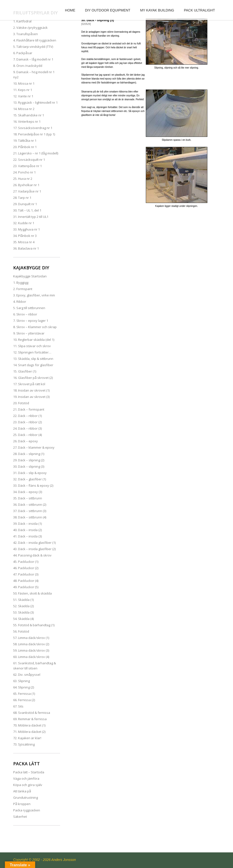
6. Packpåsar (23, 53)
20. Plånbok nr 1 (25, 147)
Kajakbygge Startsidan (30, 276)
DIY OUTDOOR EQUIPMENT (108, 10)
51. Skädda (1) (23, 600)
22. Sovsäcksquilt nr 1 (29, 160)
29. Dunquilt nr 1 (25, 204)
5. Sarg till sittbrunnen (29, 308)
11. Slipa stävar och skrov (32, 346)
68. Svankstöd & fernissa (32, 713)
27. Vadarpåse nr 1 (27, 191)
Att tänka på (22, 791)
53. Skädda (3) (23, 612)
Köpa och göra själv (28, 785)
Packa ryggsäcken (27, 810)
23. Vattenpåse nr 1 (27, 166)
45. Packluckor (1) (26, 562)
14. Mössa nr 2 (24, 109)
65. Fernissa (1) (24, 694)
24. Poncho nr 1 (24, 172)
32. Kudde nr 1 (24, 223)
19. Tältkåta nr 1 (25, 141)
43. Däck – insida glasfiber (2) (34, 549)
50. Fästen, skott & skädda (32, 593)
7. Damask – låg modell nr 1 (33, 59)
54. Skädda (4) (23, 619)
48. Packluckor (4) (26, 581)
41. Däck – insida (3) (27, 536)
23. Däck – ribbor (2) (27, 422)
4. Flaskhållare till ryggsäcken (35, 40)
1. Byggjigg (21, 283)
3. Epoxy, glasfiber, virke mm (34, 295)
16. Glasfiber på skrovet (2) (33, 378)
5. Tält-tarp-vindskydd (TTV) (33, 47)
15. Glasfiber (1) (25, 371)
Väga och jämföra (26, 778)
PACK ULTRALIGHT (199, 10)
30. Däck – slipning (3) (29, 466)
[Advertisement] (145, 250)
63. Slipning (21, 681)
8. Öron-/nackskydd (28, 66)
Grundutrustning (26, 797)
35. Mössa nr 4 (24, 242)
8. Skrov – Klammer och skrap (35, 327)
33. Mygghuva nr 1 (26, 229)
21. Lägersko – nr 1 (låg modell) (36, 153)
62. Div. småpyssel (27, 675)
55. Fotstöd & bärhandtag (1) (34, 625)
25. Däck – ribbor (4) (27, 435)
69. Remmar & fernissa (30, 719)
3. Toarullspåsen (26, 34)
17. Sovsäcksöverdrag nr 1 (33, 128)
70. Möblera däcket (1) (29, 725)
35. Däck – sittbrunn (28, 498)
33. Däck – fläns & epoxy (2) (33, 485)
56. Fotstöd (21, 631)
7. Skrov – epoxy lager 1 (31, 321)
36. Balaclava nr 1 (26, 248)
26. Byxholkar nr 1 (26, 185)
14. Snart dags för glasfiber (33, 365)
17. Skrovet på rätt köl (29, 384)
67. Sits (18, 706)
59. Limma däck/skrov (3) (31, 650)
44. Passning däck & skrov (32, 555)
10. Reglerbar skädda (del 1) (34, 340)
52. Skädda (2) (23, 606)
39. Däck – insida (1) (27, 524)
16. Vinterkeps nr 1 (27, 121)
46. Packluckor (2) (26, 568)
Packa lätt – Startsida (29, 772)
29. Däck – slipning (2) (29, 460)
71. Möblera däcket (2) (29, 732)
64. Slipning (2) (24, 687)
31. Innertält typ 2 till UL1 (31, 217)
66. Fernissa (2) (24, 700)
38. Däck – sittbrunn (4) (30, 517)
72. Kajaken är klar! (27, 738)
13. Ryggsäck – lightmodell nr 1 (35, 102)
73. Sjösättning (24, 744)
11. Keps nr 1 (23, 90)
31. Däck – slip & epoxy (30, 473)
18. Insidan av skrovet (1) (31, 390)
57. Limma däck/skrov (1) (31, 638)
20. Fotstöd (21, 403)
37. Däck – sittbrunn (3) (30, 511)
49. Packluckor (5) (26, 587)
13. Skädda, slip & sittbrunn (33, 359)
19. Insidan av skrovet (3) (31, 397)
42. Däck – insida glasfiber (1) (34, 543)
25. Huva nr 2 (23, 179)
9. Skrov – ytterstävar (29, 333)
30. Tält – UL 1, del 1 (27, 210)
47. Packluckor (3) (26, 574)
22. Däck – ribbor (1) (27, 416)
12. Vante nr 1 (23, 96)
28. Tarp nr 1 (22, 198)
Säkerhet (20, 817)
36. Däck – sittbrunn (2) (30, 505)
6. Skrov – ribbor (25, 314)
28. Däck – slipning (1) (29, 454)
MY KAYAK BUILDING (157, 10)
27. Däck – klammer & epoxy (34, 447)
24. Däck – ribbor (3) (27, 428)
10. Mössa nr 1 (24, 83)
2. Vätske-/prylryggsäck (30, 28)
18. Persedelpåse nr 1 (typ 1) (34, 134)
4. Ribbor (20, 302)
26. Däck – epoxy (26, 441)
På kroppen (22, 804)
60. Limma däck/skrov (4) (31, 657)
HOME (70, 10)
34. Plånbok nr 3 (25, 236)
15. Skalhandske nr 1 (29, 115)
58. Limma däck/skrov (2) (31, 644)
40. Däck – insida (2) (27, 530)
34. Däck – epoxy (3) (28, 492)
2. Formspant (23, 289)
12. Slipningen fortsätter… (32, 352)
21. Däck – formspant (29, 409)
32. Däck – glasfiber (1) (30, 479)
